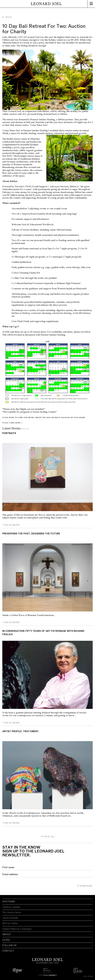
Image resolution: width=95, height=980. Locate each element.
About (7, 934)
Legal (6, 940)
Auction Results (10, 918)
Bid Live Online (10, 923)
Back (9, 17)
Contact (8, 951)
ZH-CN (86, 976)
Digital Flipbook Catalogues (17, 929)
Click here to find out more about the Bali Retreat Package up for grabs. (44, 417)
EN (91, 976)
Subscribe (86, 886)
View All (25, 429)
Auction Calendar (11, 907)
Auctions (9, 902)
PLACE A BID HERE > (12, 423)
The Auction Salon (12, 913)
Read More (13, 525)
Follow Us (9, 945)
